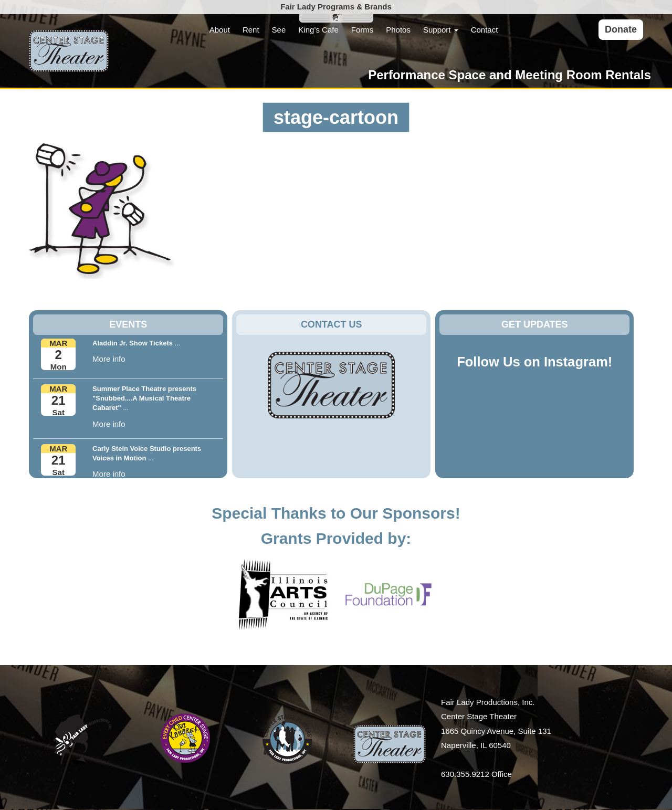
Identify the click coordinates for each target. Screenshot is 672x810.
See (279, 30)
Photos (398, 30)
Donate (621, 29)
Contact (485, 30)
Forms (363, 30)
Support (441, 30)
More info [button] (109, 359)
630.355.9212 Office (476, 774)
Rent (251, 30)
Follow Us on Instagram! (534, 362)
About (220, 30)
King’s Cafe (318, 30)
